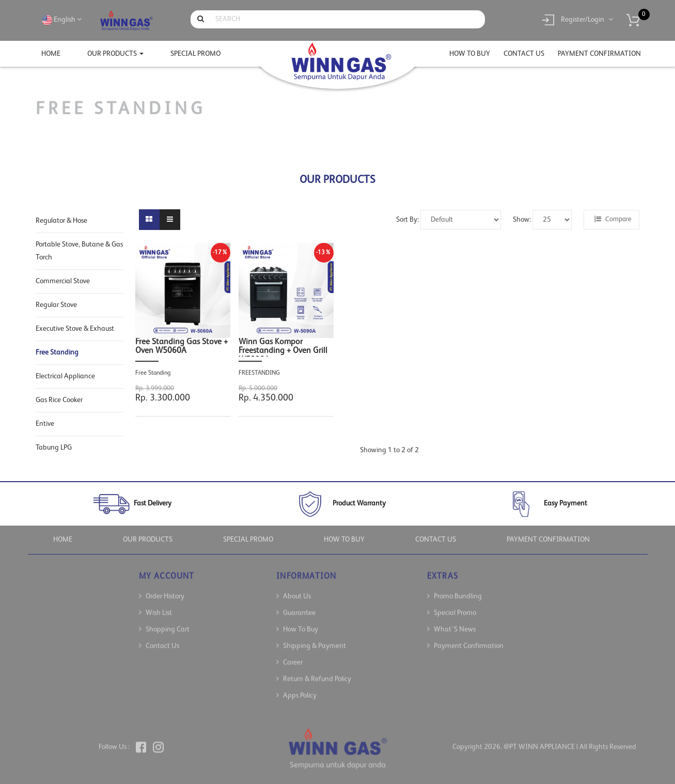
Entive (45, 424)
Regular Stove (56, 305)
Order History (165, 589)
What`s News (455, 622)
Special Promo (455, 605)
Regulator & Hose (61, 221)
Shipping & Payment (315, 638)
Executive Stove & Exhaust (75, 329)
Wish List (159, 605)
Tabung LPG (54, 448)
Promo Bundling (458, 589)
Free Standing (57, 352)
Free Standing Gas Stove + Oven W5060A (182, 347)
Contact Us (162, 638)
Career (293, 655)
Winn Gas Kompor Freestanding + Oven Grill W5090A (283, 347)
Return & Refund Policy (317, 671)
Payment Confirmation (469, 638)
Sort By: (407, 220)
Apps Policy (300, 688)
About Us (297, 589)
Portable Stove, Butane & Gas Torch (79, 251)
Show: (522, 220)
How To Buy (301, 622)
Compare (613, 219)
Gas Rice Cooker (59, 400)
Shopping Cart (168, 622)
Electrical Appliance (65, 376)
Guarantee (299, 605)
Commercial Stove (63, 281)
